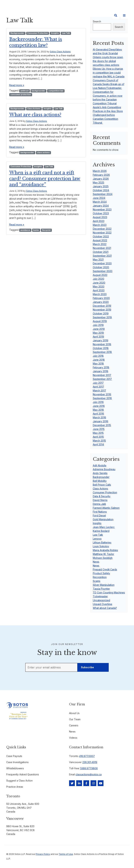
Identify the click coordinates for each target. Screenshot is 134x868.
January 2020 (101, 302)
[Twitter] (72, 783)
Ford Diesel (99, 515)
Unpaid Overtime (103, 604)
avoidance (25, 230)
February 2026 (101, 175)
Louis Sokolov (101, 546)
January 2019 (100, 340)
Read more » (17, 85)
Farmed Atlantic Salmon (106, 508)
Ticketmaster (100, 596)
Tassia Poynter (101, 589)
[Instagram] (93, 783)
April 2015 (98, 437)
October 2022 (101, 236)
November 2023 (102, 209)
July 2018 (98, 356)
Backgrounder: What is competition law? (38, 42)
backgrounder (38, 91)
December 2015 (102, 425)
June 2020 (99, 283)
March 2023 (100, 225)
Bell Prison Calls (102, 485)
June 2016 (99, 406)
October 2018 (101, 348)
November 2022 (102, 233)
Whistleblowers (15, 768)
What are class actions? (38, 115)
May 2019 (98, 333)
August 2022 (100, 240)
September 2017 (102, 379)
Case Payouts (14, 756)
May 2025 (98, 183)
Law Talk (66, 33)
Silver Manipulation (104, 585)
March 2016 (99, 417)
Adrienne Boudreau (104, 469)
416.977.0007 (87, 756)
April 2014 (98, 444)
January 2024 (101, 206)
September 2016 (102, 398)
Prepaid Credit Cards (105, 569)
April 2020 (99, 290)
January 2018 (100, 371)
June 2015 (99, 429)
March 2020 (100, 294)
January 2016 (100, 421)
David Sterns (100, 500)
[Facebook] (86, 783)
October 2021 (101, 252)
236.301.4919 (90, 762)
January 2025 (101, 186)
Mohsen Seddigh (103, 558)
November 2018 (102, 344)
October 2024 (101, 190)
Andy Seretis (100, 473)
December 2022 (102, 229)
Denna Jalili (99, 504)
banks (36, 230)
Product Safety (101, 573)
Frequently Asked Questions (23, 774)
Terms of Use (66, 854)
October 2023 (101, 213)
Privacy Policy (43, 854)
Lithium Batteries (102, 542)
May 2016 (98, 410)
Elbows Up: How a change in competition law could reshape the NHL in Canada (109, 73)
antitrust (25, 91)
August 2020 (100, 275)
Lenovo (97, 539)
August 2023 (100, 217)
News (96, 562)
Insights (55, 33)
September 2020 (103, 271)
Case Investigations (17, 762)
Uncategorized (101, 600)
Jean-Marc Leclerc (104, 527)
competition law (56, 91)
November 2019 (102, 310)
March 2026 (100, 171)
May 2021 (98, 260)
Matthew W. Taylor (103, 554)
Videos (73, 738)
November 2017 (102, 375)
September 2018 (102, 352)
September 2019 (102, 317)
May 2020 (99, 287)
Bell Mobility (100, 481)
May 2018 (98, 364)
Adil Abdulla (100, 465)
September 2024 (103, 194)
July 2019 (98, 325)
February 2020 (101, 298)
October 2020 (101, 267)
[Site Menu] (124, 15)
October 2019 (101, 313)
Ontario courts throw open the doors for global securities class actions (108, 61)
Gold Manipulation (103, 519)
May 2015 (98, 433)
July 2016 (98, 402)
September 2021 (102, 256)
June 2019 (99, 329)
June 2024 (99, 198)
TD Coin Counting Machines (109, 593)
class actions (43, 153)
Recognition (100, 577)
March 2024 (100, 202)
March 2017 (99, 390)
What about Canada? (105, 608)
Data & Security (102, 496)
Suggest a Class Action (19, 781)
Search (119, 27)
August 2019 (100, 321)
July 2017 (98, 383)
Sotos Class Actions (60, 52)
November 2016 (102, 394)
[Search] (116, 15)
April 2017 (98, 387)
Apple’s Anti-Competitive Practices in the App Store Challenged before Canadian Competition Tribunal (108, 115)
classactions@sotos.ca (89, 774)
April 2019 (98, 337)
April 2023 (99, 221)
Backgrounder (17, 33)
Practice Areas (15, 787)
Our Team (75, 719)
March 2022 (100, 244)
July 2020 (98, 279)
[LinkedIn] (79, 783)
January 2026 (101, 179)
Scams (97, 581)
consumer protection (21, 95)
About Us (74, 713)
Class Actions (34, 109)
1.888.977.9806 (89, 768)
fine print (46, 230)
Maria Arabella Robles (105, 550)
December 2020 (102, 263)
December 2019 (102, 306)
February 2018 (101, 367)
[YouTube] (101, 783)
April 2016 (98, 414)
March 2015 (99, 441)
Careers (74, 725)
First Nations (100, 512)
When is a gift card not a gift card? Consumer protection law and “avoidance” (45, 178)
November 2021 (102, 248)
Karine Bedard (101, 531)
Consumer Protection (38, 33)
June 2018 (99, 360)
